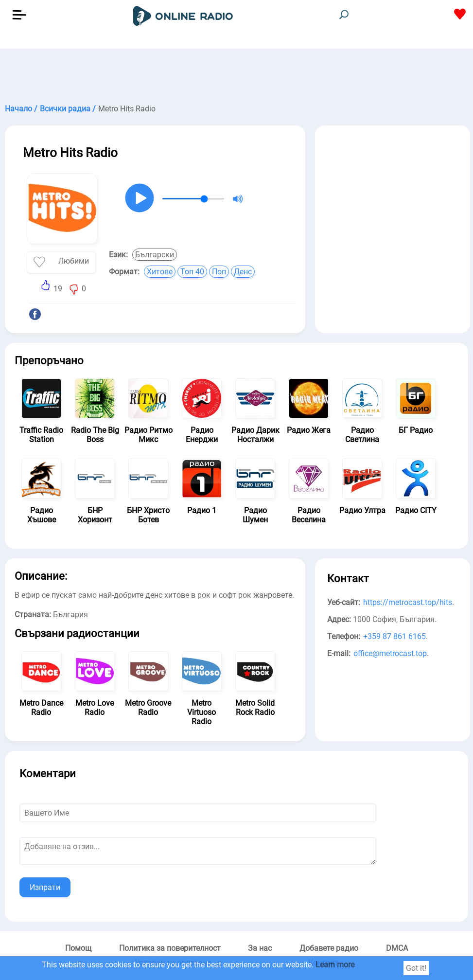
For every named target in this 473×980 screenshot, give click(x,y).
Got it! (416, 968)
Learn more (335, 965)
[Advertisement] (236, 73)
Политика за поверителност (170, 948)
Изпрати (45, 887)
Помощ (78, 948)
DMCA (397, 948)
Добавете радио (329, 948)
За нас (260, 948)
